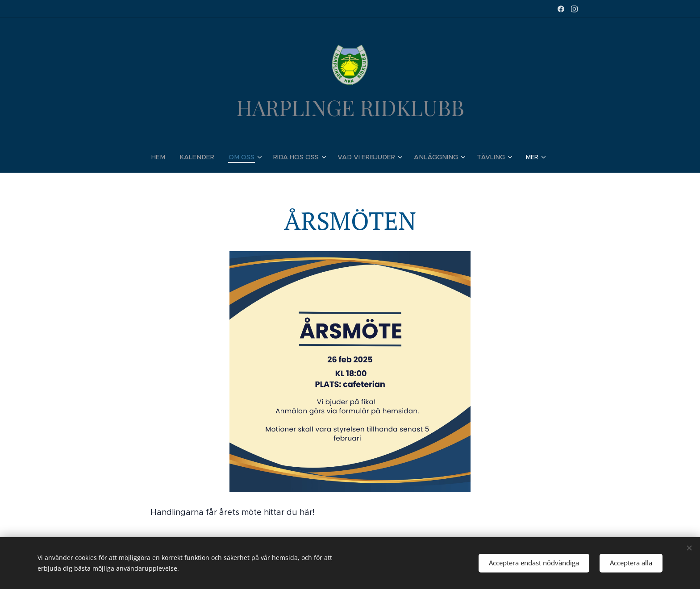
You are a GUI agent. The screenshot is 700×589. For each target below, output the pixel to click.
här (306, 513)
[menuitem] (167, 157)
